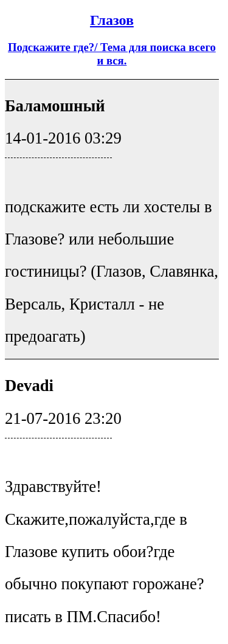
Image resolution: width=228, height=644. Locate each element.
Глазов (112, 20)
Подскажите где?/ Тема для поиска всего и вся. (112, 54)
